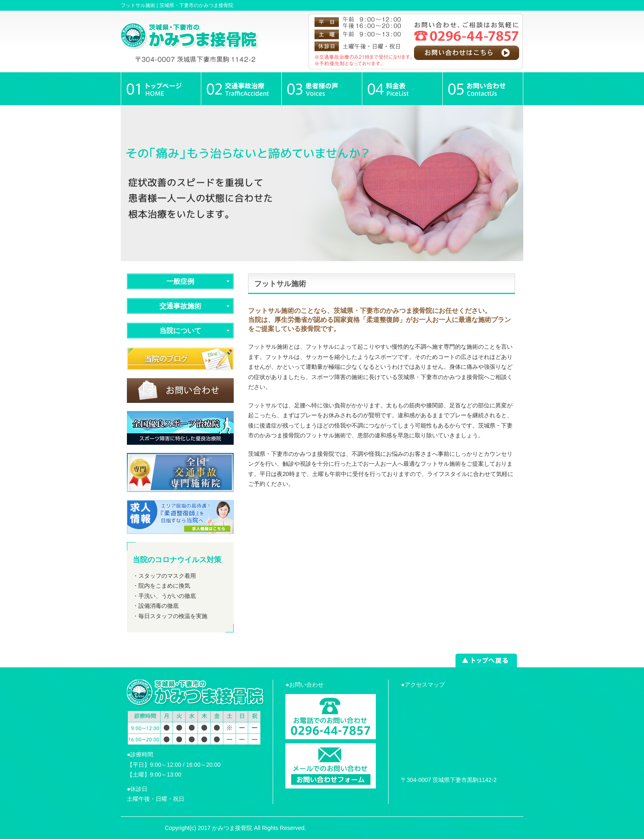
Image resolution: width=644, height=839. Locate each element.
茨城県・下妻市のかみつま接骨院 (196, 5)
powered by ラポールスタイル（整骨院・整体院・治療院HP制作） (393, 828)
